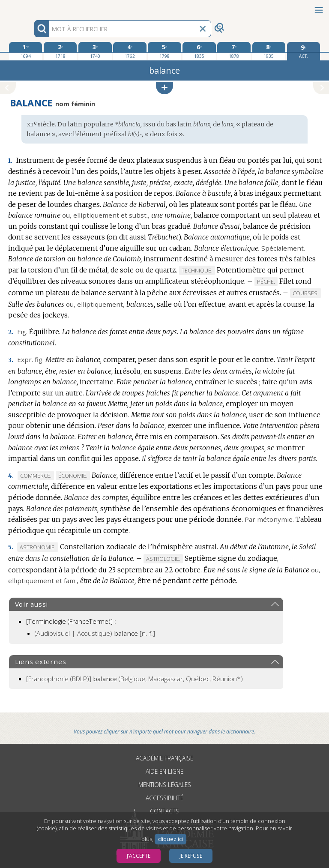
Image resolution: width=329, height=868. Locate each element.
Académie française (164, 758)
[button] (164, 88)
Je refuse (191, 856)
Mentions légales (165, 785)
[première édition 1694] (25, 51)
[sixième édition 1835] (199, 51)
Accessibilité (164, 798)
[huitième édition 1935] (269, 51)
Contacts (164, 811)
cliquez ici (170, 839)
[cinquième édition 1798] (164, 51)
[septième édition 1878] (234, 51)
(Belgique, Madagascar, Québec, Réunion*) (135, 679)
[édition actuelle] (304, 51)
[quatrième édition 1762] (130, 51)
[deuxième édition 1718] (60, 51)
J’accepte (139, 856)
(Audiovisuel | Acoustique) (95, 633)
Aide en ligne (164, 771)
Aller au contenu (33, 7)
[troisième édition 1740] (95, 51)
